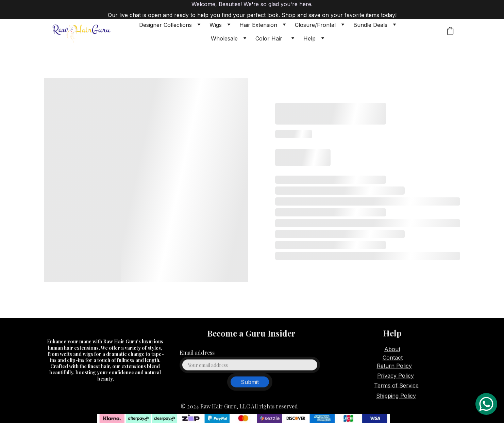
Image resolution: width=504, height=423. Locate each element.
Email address (197, 356)
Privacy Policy (396, 376)
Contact (393, 358)
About (392, 349)
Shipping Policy (396, 396)
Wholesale (224, 38)
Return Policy (394, 366)
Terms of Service (396, 386)
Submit (250, 385)
